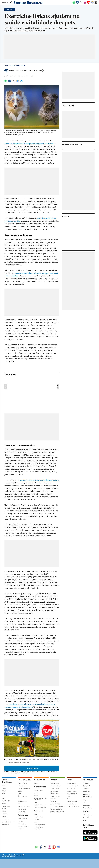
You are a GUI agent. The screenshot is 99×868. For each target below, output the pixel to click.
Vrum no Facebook (72, 801)
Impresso (38, 811)
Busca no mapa (55, 788)
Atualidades (86, 805)
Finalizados (21, 829)
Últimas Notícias (22, 796)
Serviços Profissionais (40, 805)
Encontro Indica (87, 808)
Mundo (3, 798)
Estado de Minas (88, 815)
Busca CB (37, 822)
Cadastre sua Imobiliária (57, 812)
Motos (68, 799)
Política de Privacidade (8, 822)
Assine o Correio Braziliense (39, 828)
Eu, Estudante (24, 780)
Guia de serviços (55, 796)
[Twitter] (81, 3)
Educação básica (22, 783)
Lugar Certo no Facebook (57, 806)
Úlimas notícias (55, 794)
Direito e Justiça (39, 817)
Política (4, 791)
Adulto (36, 802)
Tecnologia (4, 814)
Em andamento (22, 824)
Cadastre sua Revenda (73, 806)
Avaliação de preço (72, 794)
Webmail (37, 783)
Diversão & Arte (6, 801)
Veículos (36, 795)
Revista (85, 803)
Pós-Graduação (22, 809)
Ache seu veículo (71, 783)
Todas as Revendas (72, 804)
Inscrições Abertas (23, 826)
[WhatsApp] (74, 3)
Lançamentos (54, 791)
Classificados (40, 787)
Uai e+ (85, 820)
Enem (19, 794)
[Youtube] (89, 3)
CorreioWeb (40, 780)
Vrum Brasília (87, 791)
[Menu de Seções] (5, 2)
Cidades (4, 788)
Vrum (69, 780)
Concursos (23, 815)
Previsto (20, 821)
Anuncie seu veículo (72, 786)
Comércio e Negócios (40, 807)
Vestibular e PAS (22, 801)
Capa (3, 786)
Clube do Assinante (39, 825)
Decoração (53, 801)
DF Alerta (86, 783)
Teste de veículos (71, 791)
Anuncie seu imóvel (56, 786)
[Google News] (92, 3)
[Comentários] (21, 82)
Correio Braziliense (7, 781)
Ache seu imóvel (55, 783)
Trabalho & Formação (24, 788)
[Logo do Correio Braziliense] (29, 2)
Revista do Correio (19, 65)
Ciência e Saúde (6, 806)
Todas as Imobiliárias (56, 809)
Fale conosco (21, 812)
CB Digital (37, 819)
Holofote (4, 811)
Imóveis (36, 793)
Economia (4, 796)
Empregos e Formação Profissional (40, 799)
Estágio (20, 791)
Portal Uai (86, 817)
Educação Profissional (24, 806)
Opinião (4, 809)
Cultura (20, 799)
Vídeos (69, 796)
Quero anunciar (38, 790)
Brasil (3, 793)
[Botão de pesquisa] (11, 2)
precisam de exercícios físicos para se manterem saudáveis (29, 144)
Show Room (54, 799)
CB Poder (86, 788)
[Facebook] (78, 3)
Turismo (4, 816)
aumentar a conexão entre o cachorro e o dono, (39, 480)
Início (7, 65)
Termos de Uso (6, 824)
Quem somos (5, 819)
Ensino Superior (22, 786)
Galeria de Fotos (55, 804)
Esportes (4, 804)
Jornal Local (86, 786)
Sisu (19, 804)
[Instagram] (85, 3)
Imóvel (54, 780)
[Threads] (96, 3)
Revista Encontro (87, 796)
